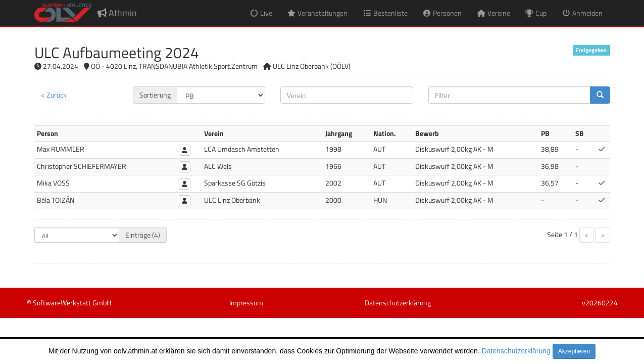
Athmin (117, 13)
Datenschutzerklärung (516, 351)
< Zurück (54, 95)
